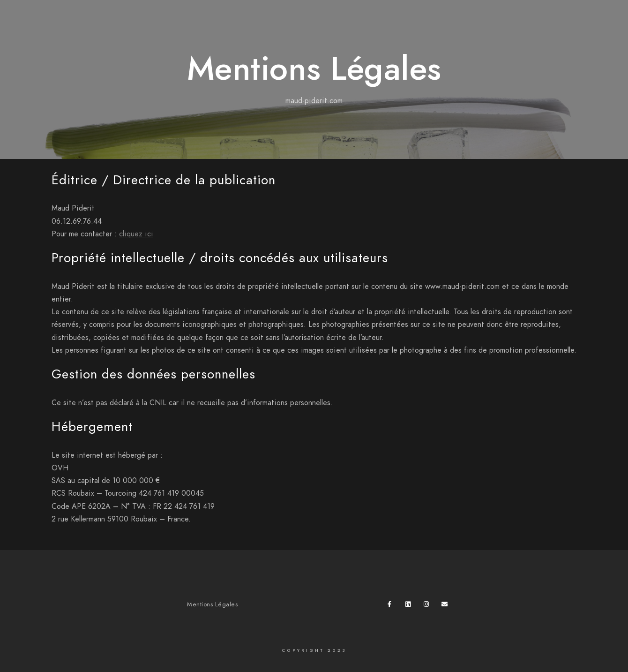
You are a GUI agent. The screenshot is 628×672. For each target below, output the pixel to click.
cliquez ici (136, 234)
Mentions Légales (212, 604)
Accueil (417, 23)
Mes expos (529, 23)
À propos (580, 23)
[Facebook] (392, 606)
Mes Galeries (471, 23)
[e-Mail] (446, 606)
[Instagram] (428, 606)
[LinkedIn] (410, 606)
